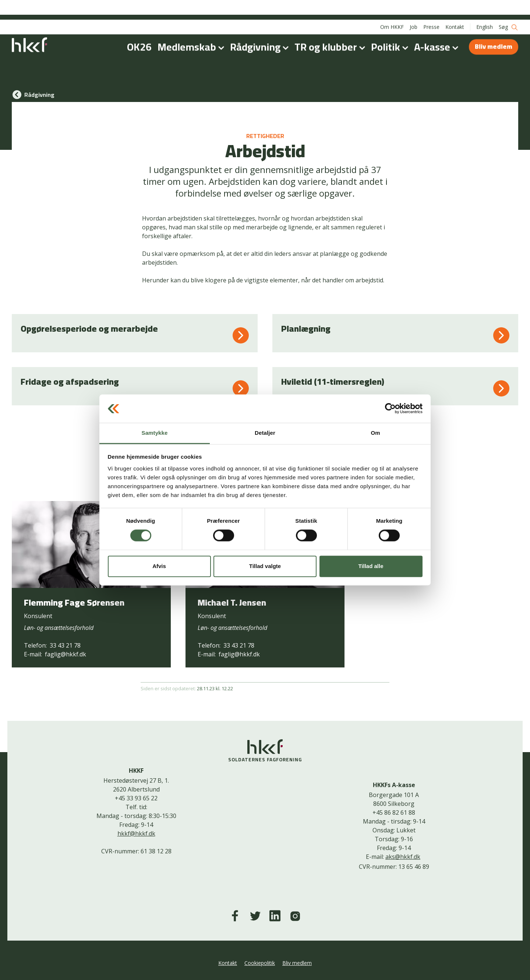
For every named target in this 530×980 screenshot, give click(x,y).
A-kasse (438, 27)
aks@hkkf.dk (403, 857)
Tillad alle (371, 566)
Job (414, 7)
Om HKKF (392, 7)
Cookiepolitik (260, 963)
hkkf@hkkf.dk (136, 833)
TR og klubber (331, 27)
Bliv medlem (494, 27)
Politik (391, 27)
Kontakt (455, 7)
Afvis (159, 566)
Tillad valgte (265, 566)
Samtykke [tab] (155, 433)
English (485, 7)
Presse (431, 7)
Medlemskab (192, 27)
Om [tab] (375, 433)
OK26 (139, 27)
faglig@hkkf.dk (66, 654)
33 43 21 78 (65, 645)
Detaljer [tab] (265, 433)
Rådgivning (261, 27)
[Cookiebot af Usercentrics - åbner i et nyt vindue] (390, 409)
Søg (508, 8)
